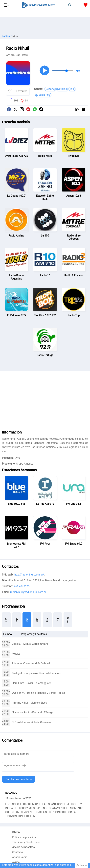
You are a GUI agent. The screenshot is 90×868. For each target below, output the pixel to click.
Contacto (18, 852)
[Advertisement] (45, 25)
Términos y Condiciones (26, 842)
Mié (27, 620)
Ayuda (16, 862)
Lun (6, 620)
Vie (47, 620)
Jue (37, 620)
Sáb (57, 620)
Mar (17, 620)
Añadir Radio (20, 857)
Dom (68, 620)
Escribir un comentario (19, 779)
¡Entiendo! (82, 865)
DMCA (16, 832)
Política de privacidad (25, 837)
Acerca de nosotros (23, 847)
